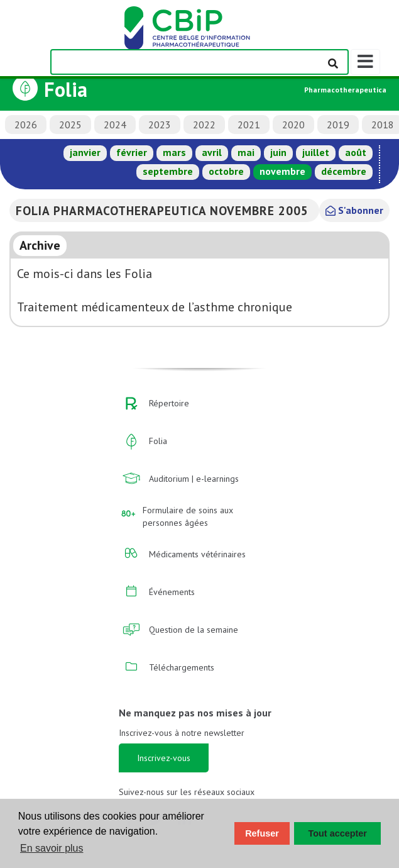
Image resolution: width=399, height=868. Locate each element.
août (356, 152)
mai (246, 152)
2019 (338, 125)
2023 (160, 125)
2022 (204, 125)
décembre (344, 171)
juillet (316, 152)
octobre (226, 171)
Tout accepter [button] (338, 833)
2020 (293, 125)
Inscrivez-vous (164, 758)
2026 (26, 125)
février (132, 152)
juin (278, 152)
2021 (249, 125)
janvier (85, 152)
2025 (70, 125)
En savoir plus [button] (52, 848)
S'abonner (354, 210)
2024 (115, 125)
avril (212, 152)
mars (174, 152)
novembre (282, 171)
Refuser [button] (262, 833)
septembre (168, 171)
